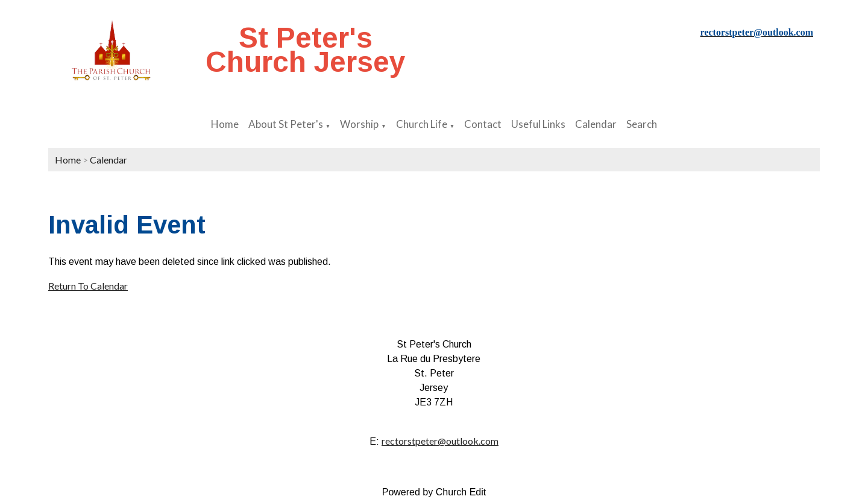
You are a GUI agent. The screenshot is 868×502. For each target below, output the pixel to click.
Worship (359, 124)
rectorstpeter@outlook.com (440, 441)
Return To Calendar (88, 286)
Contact (483, 124)
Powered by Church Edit (434, 492)
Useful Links (538, 124)
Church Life (422, 124)
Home (225, 124)
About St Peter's (286, 124)
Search (642, 124)
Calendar (596, 124)
